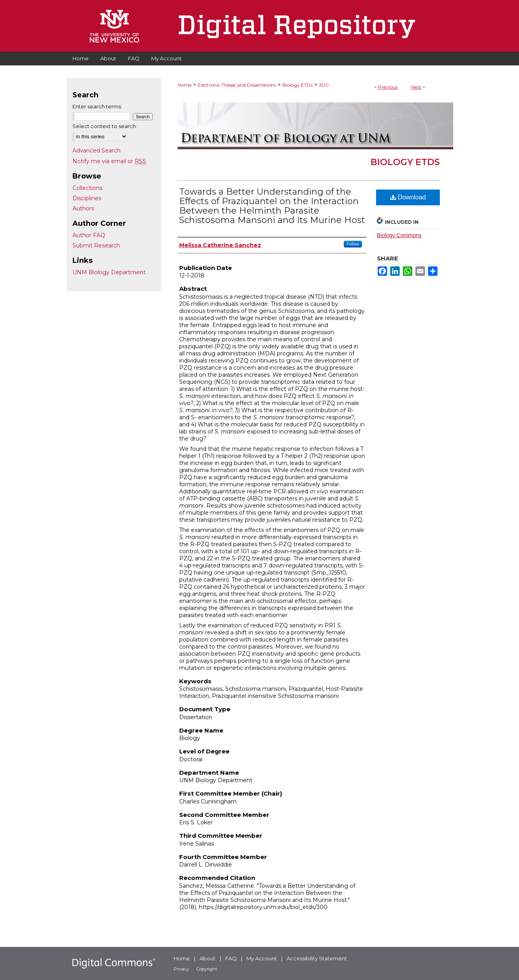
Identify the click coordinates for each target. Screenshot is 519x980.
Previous (388, 87)
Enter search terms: (97, 106)
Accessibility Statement (317, 958)
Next (416, 87)
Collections (87, 188)
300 (324, 85)
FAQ (231, 958)
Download (408, 197)
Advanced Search (96, 151)
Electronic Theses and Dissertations (237, 85)
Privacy (181, 969)
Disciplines (87, 198)
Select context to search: (105, 126)
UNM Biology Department (109, 272)
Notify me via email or (109, 161)
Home (184, 85)
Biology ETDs (297, 85)
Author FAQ (89, 235)
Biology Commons (399, 235)
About (208, 958)
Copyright (207, 969)
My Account (262, 958)
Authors (83, 208)
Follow (353, 244)
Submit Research (96, 245)
